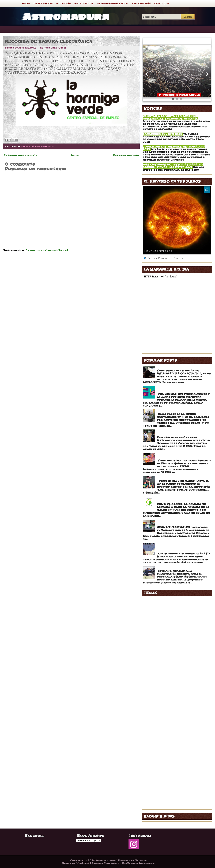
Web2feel (83, 863)
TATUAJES (152, 797)
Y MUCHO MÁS (141, 3)
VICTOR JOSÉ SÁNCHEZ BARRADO (169, 801)
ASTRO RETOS (84, 3)
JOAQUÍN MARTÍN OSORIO (163, 708)
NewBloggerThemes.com (138, 863)
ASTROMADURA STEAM (112, 3)
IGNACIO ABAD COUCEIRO (163, 689)
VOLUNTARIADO (156, 806)
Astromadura (66, 16)
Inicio (75, 155)
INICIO (26, 3)
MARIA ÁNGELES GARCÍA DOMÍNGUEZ (171, 731)
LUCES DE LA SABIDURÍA (162, 717)
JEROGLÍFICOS (155, 703)
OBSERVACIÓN (43, 3)
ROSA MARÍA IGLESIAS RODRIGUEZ (169, 783)
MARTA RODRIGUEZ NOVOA (164, 759)
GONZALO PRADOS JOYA (162, 679)
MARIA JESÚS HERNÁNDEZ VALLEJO (170, 740)
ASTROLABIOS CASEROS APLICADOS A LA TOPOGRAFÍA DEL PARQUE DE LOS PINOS (184, 547)
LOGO (148, 712)
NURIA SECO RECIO (158, 773)
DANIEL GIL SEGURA (159, 646)
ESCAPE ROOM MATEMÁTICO (178, 367)
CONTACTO (162, 3)
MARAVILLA (153, 726)
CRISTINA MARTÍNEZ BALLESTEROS (170, 642)
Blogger (141, 860)
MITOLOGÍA (63, 3)
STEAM (149, 792)
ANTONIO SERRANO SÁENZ (164, 618)
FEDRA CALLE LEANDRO (161, 665)
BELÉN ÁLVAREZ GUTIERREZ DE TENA (171, 628)
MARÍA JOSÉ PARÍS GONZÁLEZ (37, 147)
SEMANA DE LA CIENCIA (161, 787)
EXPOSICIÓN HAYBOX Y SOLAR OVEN (184, 411)
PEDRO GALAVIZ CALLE (161, 778)
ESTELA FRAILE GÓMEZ (161, 656)
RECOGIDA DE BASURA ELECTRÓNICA (49, 41)
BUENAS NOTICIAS (158, 632)
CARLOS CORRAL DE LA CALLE (166, 637)
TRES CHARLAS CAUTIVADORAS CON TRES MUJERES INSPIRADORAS (183, 523)
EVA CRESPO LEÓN (158, 661)
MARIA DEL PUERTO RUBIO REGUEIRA (171, 736)
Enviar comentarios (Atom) (47, 250)
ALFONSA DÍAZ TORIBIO (161, 604)
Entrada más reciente (21, 155)
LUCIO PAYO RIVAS (158, 722)
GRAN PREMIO (154, 684)
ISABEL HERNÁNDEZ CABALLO (166, 698)
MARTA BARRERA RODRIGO (164, 754)
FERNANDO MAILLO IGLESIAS (165, 670)
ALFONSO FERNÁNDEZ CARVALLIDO (170, 609)
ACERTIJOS (152, 600)
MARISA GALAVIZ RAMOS (163, 750)
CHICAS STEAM (168, 477)
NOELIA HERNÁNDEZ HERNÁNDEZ (168, 769)
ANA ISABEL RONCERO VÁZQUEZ (168, 614)
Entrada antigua (126, 155)
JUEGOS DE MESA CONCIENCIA (179, 568)
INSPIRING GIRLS (156, 693)
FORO (148, 675)
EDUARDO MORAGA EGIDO (163, 651)
